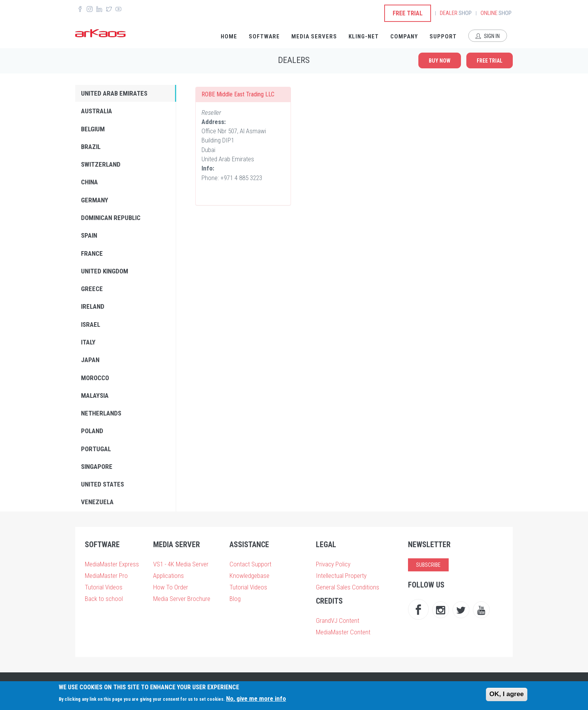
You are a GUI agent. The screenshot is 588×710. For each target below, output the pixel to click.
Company (404, 36)
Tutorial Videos (104, 587)
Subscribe (428, 565)
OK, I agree (507, 694)
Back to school (104, 599)
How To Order (171, 587)
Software (264, 36)
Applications (168, 576)
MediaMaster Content (343, 632)
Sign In (488, 36)
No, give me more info (256, 698)
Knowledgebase (249, 576)
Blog (235, 599)
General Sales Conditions (348, 587)
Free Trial (408, 13)
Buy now (440, 61)
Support (443, 36)
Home (229, 36)
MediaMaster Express (112, 564)
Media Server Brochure (182, 599)
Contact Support (250, 564)
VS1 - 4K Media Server (181, 564)
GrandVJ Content (338, 621)
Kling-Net (364, 36)
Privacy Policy (333, 564)
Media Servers (314, 36)
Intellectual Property (341, 576)
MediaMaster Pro (106, 576)
